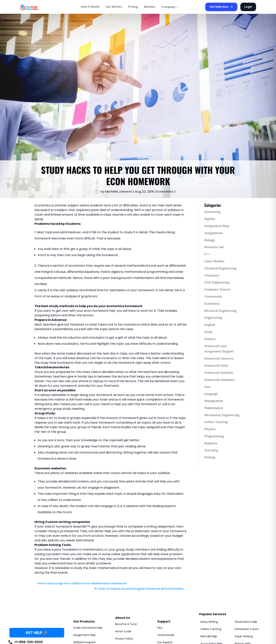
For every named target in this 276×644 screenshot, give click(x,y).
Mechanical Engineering (222, 415)
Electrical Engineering (220, 311)
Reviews (150, 7)
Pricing (133, 7)
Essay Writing (209, 622)
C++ (207, 254)
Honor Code (123, 631)
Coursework (213, 296)
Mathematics (214, 408)
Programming (214, 436)
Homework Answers (219, 358)
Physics (210, 429)
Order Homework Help (88, 628)
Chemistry (212, 275)
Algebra (210, 219)
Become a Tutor (126, 624)
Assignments (214, 233)
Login (248, 7)
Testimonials (166, 635)
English (210, 325)
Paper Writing (244, 636)
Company (170, 7)
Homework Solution (219, 373)
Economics (165, 192)
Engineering (213, 317)
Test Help (211, 450)
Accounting (212, 212)
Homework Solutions (219, 380)
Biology (210, 240)
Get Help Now (221, 7)
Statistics (211, 443)
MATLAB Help (209, 636)
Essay (208, 332)
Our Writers (114, 7)
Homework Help (216, 365)
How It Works (90, 7)
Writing (210, 457)
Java (207, 387)
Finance (210, 339)
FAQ (160, 628)
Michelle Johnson (119, 192)
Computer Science (218, 289)
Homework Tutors (247, 629)
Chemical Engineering (220, 268)
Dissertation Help (246, 622)
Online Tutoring (216, 422)
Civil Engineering (217, 282)
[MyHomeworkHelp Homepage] (37, 7)
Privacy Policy (124, 639)
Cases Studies (214, 261)
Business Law (214, 247)
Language (211, 394)
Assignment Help (217, 226)
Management (214, 401)
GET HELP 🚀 (37, 633)
